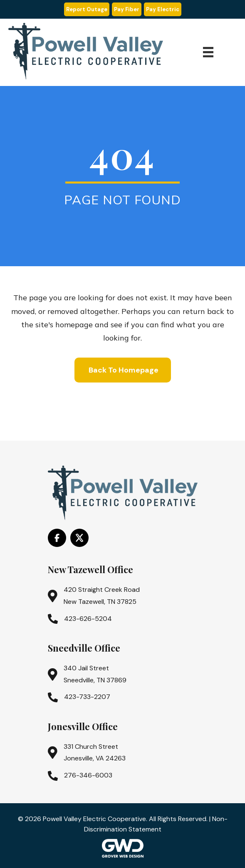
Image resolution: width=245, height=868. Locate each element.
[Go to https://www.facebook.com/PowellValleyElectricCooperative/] (57, 538)
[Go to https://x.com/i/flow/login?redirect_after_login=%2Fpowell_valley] (79, 538)
